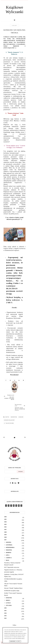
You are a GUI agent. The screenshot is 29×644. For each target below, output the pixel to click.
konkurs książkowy (9, 420)
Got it (19, 641)
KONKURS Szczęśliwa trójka (12, 591)
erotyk (7, 417)
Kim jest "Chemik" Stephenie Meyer (13, 588)
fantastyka (14, 417)
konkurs (21, 417)
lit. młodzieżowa (9, 423)
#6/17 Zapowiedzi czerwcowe (12, 567)
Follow (14, 625)
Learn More (13, 641)
